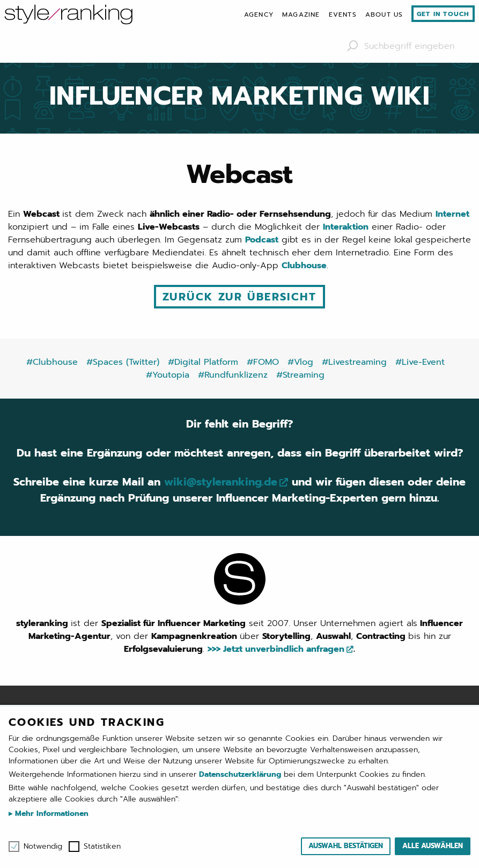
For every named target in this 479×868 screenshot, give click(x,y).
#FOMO (263, 362)
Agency (259, 14)
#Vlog (300, 362)
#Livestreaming (354, 362)
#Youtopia (168, 375)
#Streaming (300, 375)
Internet (452, 214)
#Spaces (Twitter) (123, 362)
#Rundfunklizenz (233, 375)
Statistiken (102, 847)
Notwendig (43, 847)
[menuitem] (259, 14)
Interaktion (346, 227)
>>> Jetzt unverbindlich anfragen (276, 649)
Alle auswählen (433, 846)
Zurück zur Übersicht (239, 297)
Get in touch (443, 14)
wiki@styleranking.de (221, 482)
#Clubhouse (52, 362)
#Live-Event (420, 362)
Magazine (301, 14)
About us (384, 14)
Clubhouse (304, 266)
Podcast (262, 240)
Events (343, 14)
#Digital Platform (203, 362)
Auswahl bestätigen (346, 846)
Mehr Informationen (50, 814)
